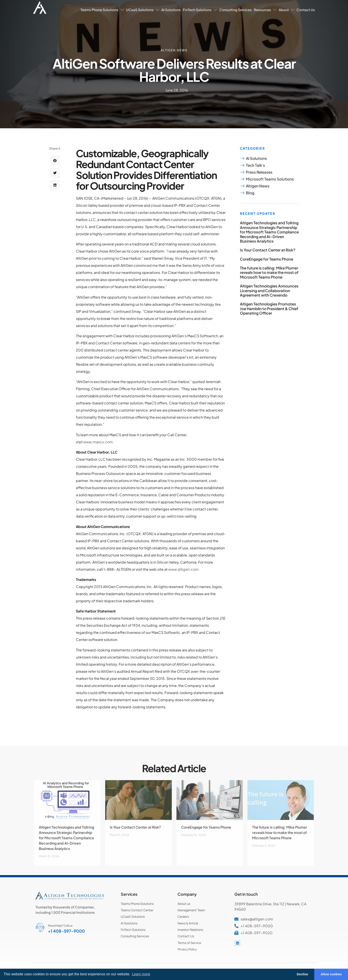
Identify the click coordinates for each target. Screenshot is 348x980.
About (287, 10)
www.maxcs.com (98, 442)
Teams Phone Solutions (102, 10)
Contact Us (306, 10)
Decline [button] (302, 974)
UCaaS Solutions (143, 10)
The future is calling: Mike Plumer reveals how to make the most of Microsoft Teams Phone (269, 272)
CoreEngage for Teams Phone (267, 259)
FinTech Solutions (200, 10)
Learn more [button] (141, 974)
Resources (265, 10)
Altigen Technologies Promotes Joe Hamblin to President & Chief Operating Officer (269, 308)
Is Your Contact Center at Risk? (268, 250)
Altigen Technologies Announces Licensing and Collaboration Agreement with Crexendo (269, 290)
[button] (55, 162)
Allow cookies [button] (331, 974)
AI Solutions (171, 10)
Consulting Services (235, 10)
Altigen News (174, 50)
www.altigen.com (183, 569)
